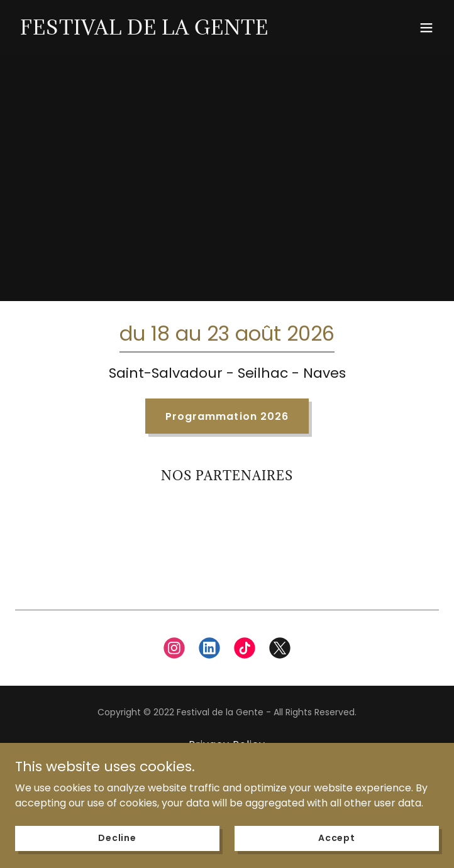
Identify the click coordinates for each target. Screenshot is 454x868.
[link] (144, 31)
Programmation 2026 (227, 416)
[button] (426, 28)
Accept (337, 838)
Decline (117, 838)
